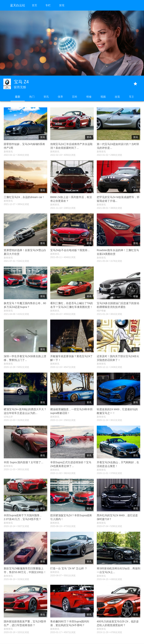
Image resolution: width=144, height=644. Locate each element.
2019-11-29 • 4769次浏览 (109, 632)
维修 (89, 97)
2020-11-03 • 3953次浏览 (16, 469)
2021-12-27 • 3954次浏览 (16, 204)
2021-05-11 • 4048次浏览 (63, 257)
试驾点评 (8, 417)
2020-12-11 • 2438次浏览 (109, 367)
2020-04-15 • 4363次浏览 (109, 579)
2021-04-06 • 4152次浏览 (16, 314)
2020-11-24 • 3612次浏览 (109, 420)
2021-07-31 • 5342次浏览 (16, 261)
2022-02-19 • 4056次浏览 (63, 155)
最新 (18, 97)
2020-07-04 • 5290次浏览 (109, 526)
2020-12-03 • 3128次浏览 (16, 420)
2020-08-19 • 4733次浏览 (63, 526)
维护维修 (101, 311)
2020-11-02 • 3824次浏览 (63, 473)
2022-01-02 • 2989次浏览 (109, 155)
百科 (75, 97)
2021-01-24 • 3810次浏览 (109, 314)
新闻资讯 (8, 152)
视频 (103, 97)
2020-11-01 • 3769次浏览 (109, 473)
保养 (60, 97)
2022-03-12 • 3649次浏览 (16, 155)
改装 (117, 97)
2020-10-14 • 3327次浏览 (16, 526)
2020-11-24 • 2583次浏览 (63, 420)
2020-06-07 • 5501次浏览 (63, 576)
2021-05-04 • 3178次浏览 (109, 261)
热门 (32, 97)
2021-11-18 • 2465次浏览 (63, 208)
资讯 (46, 97)
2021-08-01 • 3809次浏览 (109, 208)
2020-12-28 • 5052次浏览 (16, 367)
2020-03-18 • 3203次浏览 (16, 632)
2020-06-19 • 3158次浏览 (16, 579)
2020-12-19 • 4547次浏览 (63, 367)
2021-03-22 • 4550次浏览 (63, 314)
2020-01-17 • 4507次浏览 (63, 632)
